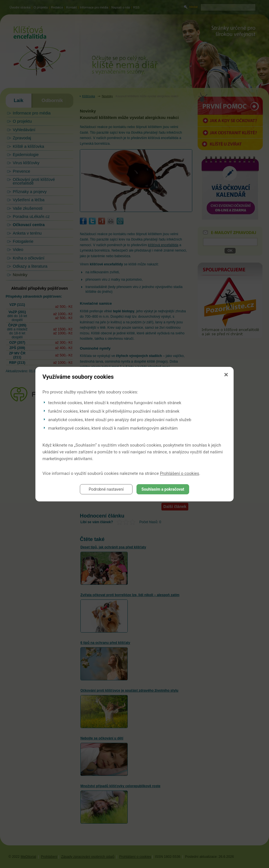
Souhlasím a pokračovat (163, 489)
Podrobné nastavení (106, 489)
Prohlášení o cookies (180, 473)
